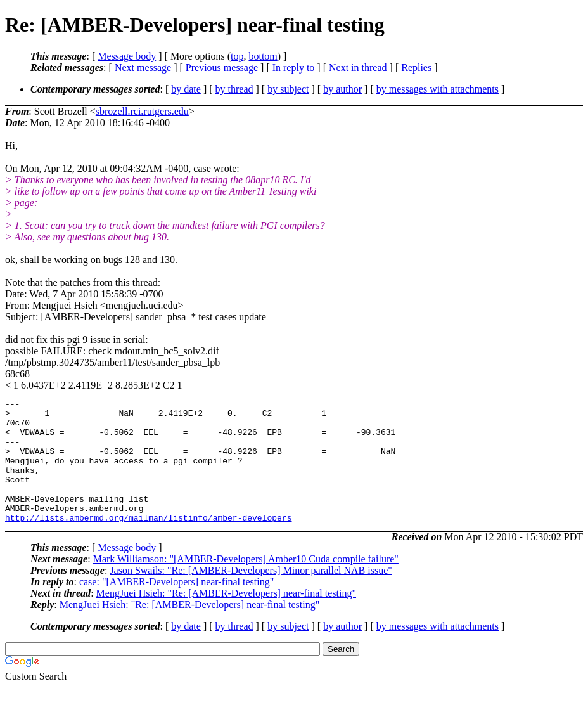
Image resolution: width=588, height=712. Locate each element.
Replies (416, 68)
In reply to (294, 68)
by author (342, 89)
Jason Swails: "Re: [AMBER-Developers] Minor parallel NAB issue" (251, 595)
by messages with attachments (438, 89)
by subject (288, 89)
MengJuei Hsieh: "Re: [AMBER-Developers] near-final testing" (226, 618)
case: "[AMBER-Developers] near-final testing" (176, 606)
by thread (234, 89)
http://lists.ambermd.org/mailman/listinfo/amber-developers (148, 542)
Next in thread (358, 68)
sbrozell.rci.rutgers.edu (142, 111)
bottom (263, 56)
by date (186, 89)
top (237, 56)
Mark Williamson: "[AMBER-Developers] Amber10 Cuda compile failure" (246, 584)
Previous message (222, 68)
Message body (127, 56)
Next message (143, 68)
